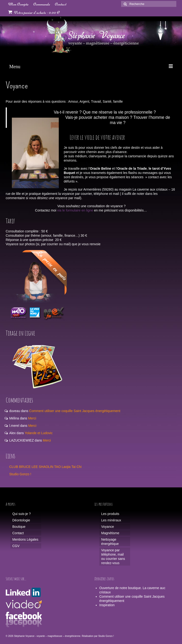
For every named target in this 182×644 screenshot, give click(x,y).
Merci (32, 418)
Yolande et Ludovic (39, 433)
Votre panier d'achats (34, 12)
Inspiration (107, 605)
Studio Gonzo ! (20, 474)
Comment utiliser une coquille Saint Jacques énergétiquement (75, 411)
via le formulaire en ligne (75, 210)
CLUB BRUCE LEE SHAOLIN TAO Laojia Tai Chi (45, 467)
